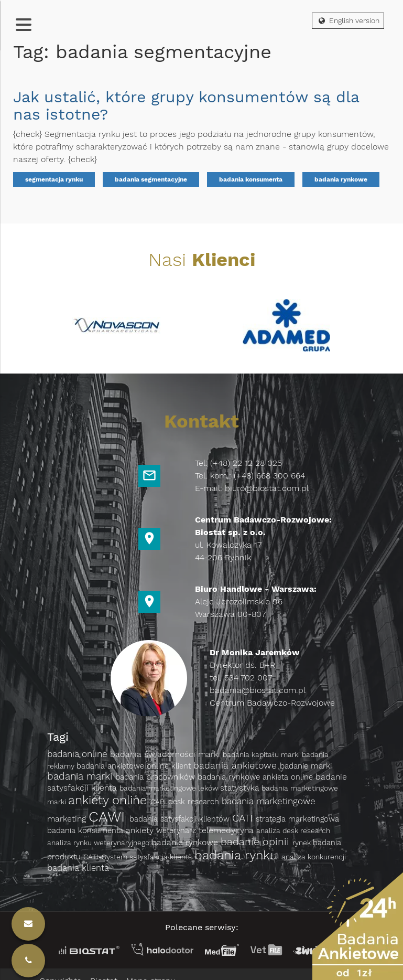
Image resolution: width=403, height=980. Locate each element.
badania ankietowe (237, 765)
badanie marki (306, 766)
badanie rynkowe (186, 842)
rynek (303, 843)
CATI (244, 818)
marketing (68, 819)
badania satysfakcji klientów (181, 819)
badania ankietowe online (124, 766)
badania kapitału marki (262, 754)
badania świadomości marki (166, 754)
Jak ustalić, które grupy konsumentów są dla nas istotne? (186, 105)
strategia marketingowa (297, 819)
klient (182, 766)
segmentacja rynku (54, 179)
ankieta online (289, 777)
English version (348, 20)
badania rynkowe (341, 179)
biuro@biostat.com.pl (267, 488)
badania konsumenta (251, 179)
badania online (79, 754)
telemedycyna (227, 830)
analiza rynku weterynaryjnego (99, 843)
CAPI (159, 802)
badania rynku (238, 855)
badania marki (81, 776)
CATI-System (106, 857)
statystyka (241, 788)
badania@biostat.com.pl (258, 690)
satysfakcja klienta (162, 857)
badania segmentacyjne (151, 179)
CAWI (109, 817)
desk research (195, 802)
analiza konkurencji (314, 857)
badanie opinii (257, 842)
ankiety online (109, 800)
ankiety (141, 830)
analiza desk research (293, 830)
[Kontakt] (28, 961)
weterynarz (177, 830)
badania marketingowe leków (170, 788)
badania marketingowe (269, 801)
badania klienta (78, 868)
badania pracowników (156, 777)
